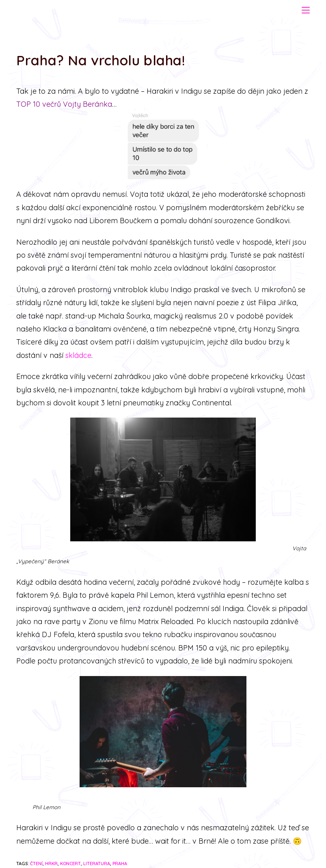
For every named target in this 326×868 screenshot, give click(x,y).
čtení (36, 864)
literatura (97, 864)
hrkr (51, 864)
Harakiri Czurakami (59, 9)
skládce (78, 355)
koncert (70, 864)
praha (120, 864)
